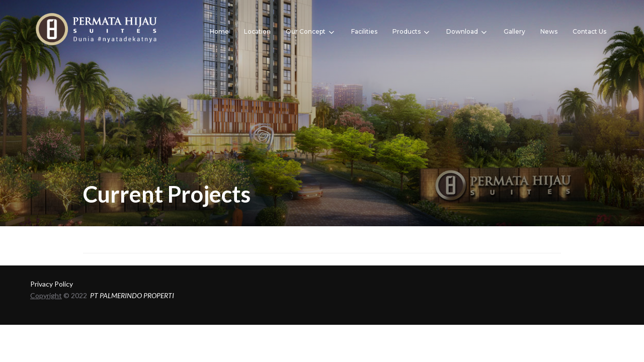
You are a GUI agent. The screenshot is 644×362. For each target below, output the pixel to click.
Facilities (364, 31)
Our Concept (311, 32)
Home (219, 31)
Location (257, 31)
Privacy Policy (52, 284)
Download (467, 32)
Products (412, 32)
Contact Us (589, 31)
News (549, 31)
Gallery (514, 31)
